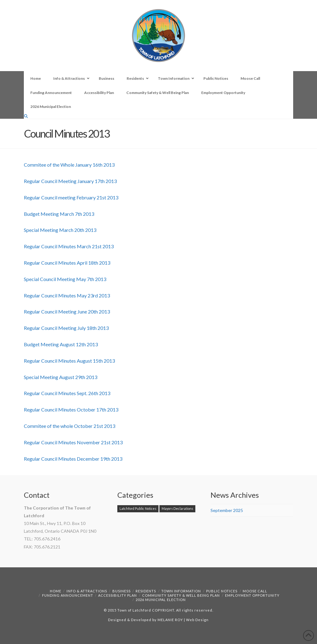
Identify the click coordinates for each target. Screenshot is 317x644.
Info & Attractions (87, 591)
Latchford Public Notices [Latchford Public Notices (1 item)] (138, 508)
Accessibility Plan (117, 595)
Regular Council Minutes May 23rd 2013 (67, 295)
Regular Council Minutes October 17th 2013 (71, 409)
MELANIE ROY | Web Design (183, 620)
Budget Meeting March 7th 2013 (59, 214)
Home (56, 591)
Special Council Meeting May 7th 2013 (65, 279)
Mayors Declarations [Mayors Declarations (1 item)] (177, 508)
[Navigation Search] (27, 116)
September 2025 (227, 510)
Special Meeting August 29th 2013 (61, 377)
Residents (146, 591)
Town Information (181, 591)
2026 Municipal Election (161, 600)
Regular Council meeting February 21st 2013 (71, 197)
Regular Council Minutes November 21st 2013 (73, 442)
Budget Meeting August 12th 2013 (61, 344)
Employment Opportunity (252, 595)
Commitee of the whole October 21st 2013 (69, 426)
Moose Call (255, 591)
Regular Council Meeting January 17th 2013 (70, 181)
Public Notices (222, 591)
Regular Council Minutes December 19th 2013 (73, 459)
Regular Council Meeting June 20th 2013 (67, 311)
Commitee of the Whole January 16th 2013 (69, 165)
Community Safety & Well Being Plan (181, 595)
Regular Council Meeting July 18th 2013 (66, 328)
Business (122, 591)
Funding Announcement (68, 595)
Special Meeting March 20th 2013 (60, 230)
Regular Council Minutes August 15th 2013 (69, 361)
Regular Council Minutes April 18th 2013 (67, 263)
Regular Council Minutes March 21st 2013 (69, 246)
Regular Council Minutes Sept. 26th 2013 (67, 393)
